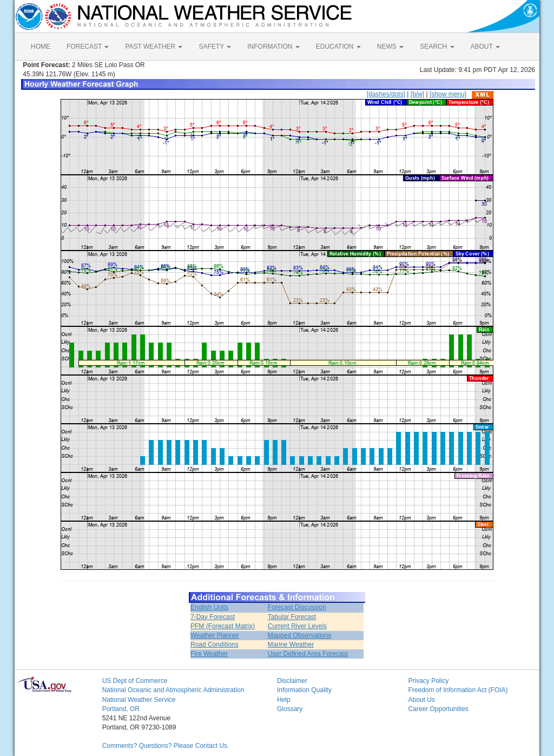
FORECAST (88, 47)
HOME (41, 47)
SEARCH (437, 47)
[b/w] (417, 94)
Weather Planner (215, 635)
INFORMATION (273, 47)
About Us (421, 700)
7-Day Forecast (213, 617)
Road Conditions (215, 645)
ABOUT (485, 47)
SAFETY (215, 47)
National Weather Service (139, 700)
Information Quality (304, 690)
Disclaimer (292, 681)
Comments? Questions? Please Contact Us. (166, 746)
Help (284, 700)
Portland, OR (121, 709)
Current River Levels (297, 626)
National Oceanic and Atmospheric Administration (173, 690)
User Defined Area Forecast (308, 654)
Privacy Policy (428, 681)
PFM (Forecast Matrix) (223, 626)
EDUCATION (338, 47)
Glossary (290, 709)
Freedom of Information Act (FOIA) (458, 690)
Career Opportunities (438, 709)
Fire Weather (209, 654)
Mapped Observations (299, 635)
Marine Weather (291, 645)
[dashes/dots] (386, 94)
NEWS (390, 47)
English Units (209, 607)
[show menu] (448, 94)
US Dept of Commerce (135, 681)
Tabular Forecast (292, 617)
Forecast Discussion (297, 607)
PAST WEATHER (154, 47)
